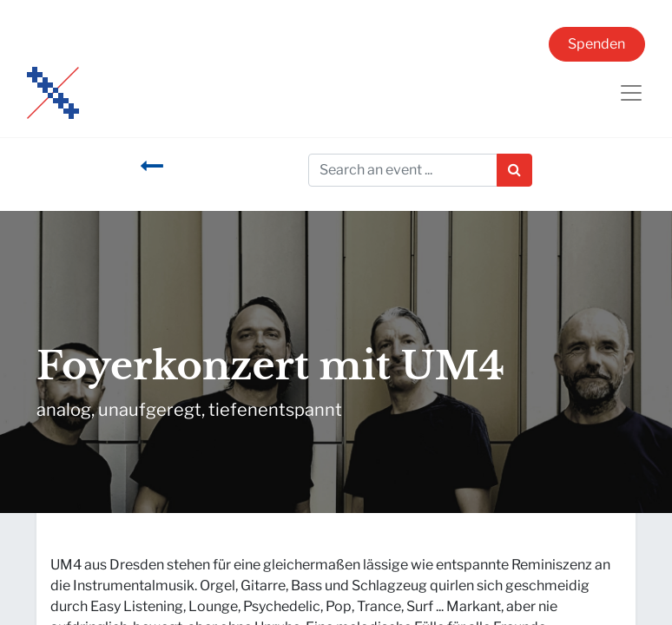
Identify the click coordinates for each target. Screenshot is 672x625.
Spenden (596, 44)
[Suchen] (514, 170)
